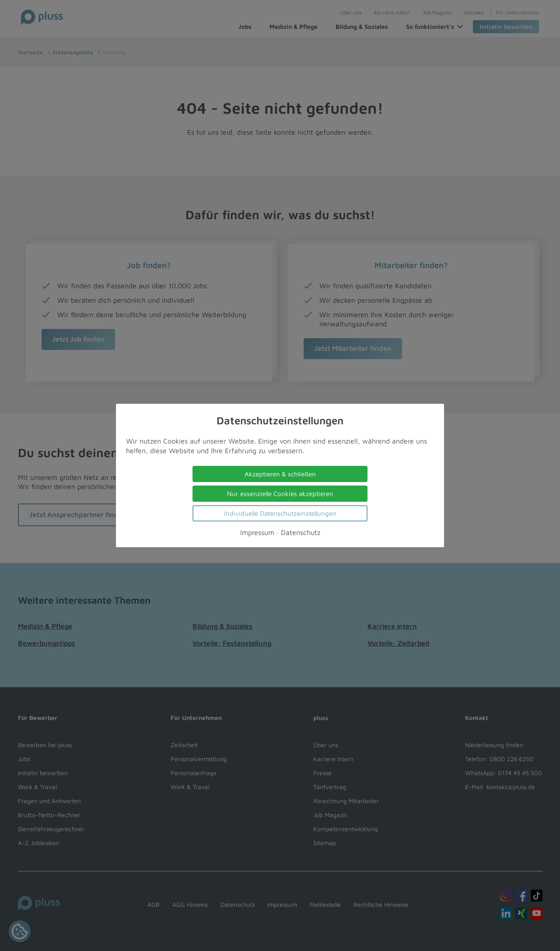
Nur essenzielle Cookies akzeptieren (280, 494)
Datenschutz (301, 532)
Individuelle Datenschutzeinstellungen (280, 513)
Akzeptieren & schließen (280, 474)
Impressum (257, 532)
